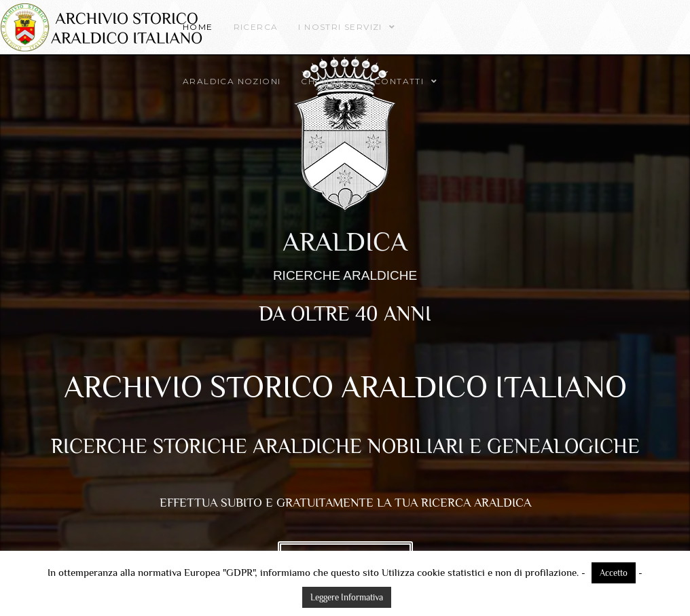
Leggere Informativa (347, 597)
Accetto (614, 573)
